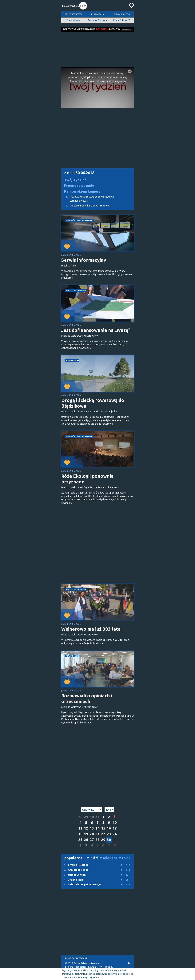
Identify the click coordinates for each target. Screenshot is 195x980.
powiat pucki (72, 360)
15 (103, 828)
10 (115, 823)
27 (92, 840)
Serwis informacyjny (84, 260)
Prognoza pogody (79, 186)
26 (86, 840)
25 (80, 840)
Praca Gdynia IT (122, 20)
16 (109, 828)
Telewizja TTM (94, 967)
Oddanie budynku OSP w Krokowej (85, 206)
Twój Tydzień (75, 180)
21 (97, 834)
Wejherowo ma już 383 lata (91, 629)
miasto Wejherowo (76, 290)
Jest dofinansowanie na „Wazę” (96, 330)
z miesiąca (109, 858)
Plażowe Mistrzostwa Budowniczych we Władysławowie (88, 198)
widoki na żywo (122, 14)
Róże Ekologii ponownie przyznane (87, 479)
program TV (98, 14)
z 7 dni (93, 858)
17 (115, 828)
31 (97, 817)
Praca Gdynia (73, 20)
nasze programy (74, 14)
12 (86, 828)
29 (86, 817)
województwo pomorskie (79, 220)
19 (86, 834)
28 (80, 817)
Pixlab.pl (108, 967)
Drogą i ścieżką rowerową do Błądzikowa (93, 403)
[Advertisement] (97, 48)
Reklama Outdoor (97, 20)
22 (103, 834)
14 (97, 828)
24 (115, 834)
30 (92, 817)
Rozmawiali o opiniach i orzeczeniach (87, 699)
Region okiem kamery (82, 191)
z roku (124, 858)
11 (80, 828)
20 (92, 834)
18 (80, 834)
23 (109, 834)
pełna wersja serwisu (76, 958)
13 (92, 828)
